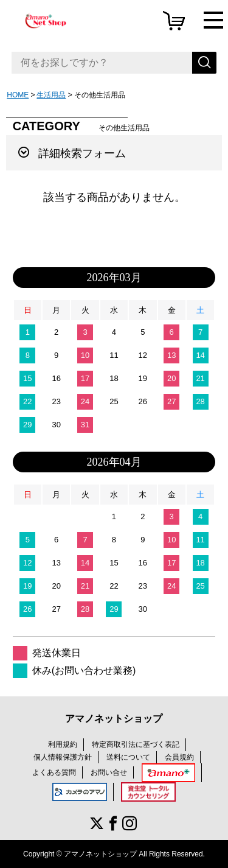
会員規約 (179, 757)
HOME (18, 95)
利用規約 (63, 744)
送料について (128, 757)
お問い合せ (109, 772)
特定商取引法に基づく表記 (136, 744)
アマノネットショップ (114, 719)
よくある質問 (54, 772)
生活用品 (51, 95)
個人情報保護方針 (63, 757)
